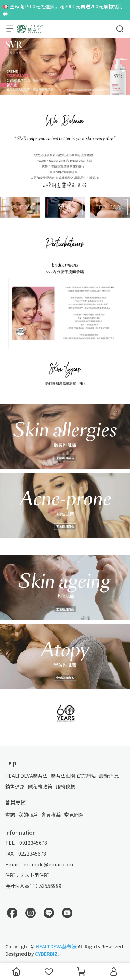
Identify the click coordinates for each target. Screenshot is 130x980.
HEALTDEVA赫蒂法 (26, 776)
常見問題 (74, 815)
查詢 (10, 815)
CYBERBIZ (46, 954)
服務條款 (66, 786)
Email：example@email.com (39, 864)
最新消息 (109, 776)
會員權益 (51, 815)
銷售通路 (15, 786)
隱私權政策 (40, 786)
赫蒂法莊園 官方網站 (73, 776)
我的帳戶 (28, 815)
